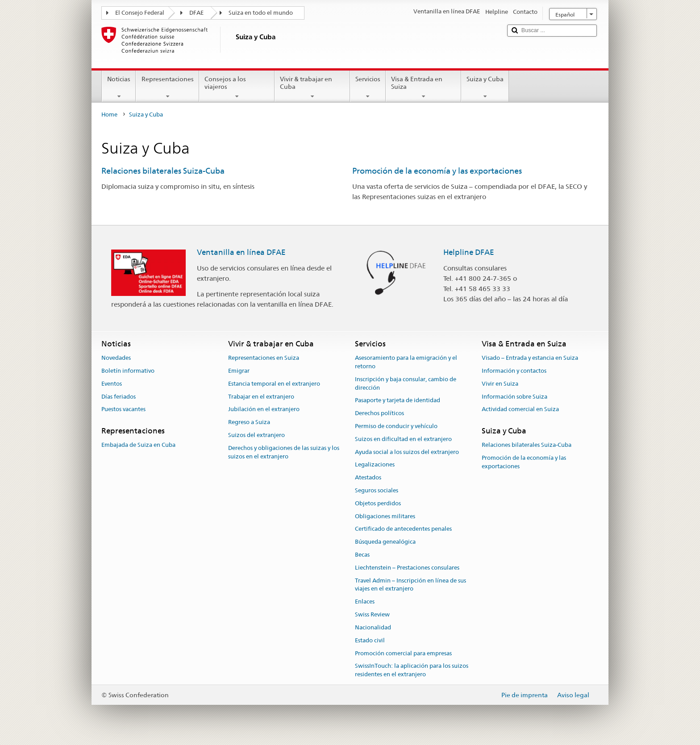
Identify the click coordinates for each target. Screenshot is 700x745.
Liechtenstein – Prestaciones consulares (407, 568)
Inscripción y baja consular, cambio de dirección (406, 383)
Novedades (116, 358)
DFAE (196, 13)
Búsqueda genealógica (385, 542)
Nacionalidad (373, 627)
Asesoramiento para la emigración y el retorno (406, 362)
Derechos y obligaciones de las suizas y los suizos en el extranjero (284, 452)
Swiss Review (372, 614)
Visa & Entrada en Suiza (423, 87)
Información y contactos (514, 371)
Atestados (368, 477)
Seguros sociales (377, 490)
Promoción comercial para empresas (403, 653)
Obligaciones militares (385, 516)
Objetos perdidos (378, 503)
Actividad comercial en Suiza (520, 410)
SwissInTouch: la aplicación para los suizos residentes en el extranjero (412, 670)
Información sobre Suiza (515, 397)
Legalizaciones (375, 465)
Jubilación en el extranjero (264, 410)
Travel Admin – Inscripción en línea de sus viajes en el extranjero (410, 585)
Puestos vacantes (123, 410)
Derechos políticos (379, 413)
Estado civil (370, 640)
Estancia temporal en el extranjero (274, 384)
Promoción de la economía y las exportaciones (437, 171)
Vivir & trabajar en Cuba (312, 87)
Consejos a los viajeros (237, 87)
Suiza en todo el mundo (261, 13)
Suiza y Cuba (485, 87)
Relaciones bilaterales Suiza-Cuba (163, 171)
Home (109, 114)
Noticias (119, 87)
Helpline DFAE (469, 252)
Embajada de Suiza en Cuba (138, 445)
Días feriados (119, 397)
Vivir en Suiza (500, 384)
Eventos (112, 384)
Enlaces (365, 602)
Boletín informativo (128, 371)
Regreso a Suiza (249, 422)
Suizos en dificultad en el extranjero (403, 439)
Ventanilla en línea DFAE (241, 252)
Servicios (368, 87)
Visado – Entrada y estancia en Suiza (530, 358)
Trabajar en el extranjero (261, 397)
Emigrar (239, 371)
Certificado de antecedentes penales (403, 529)
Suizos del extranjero (256, 435)
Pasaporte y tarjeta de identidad (398, 401)
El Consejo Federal (140, 13)
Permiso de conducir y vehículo (396, 426)
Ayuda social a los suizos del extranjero (407, 452)
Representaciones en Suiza (264, 358)
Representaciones (167, 87)
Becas (362, 555)
